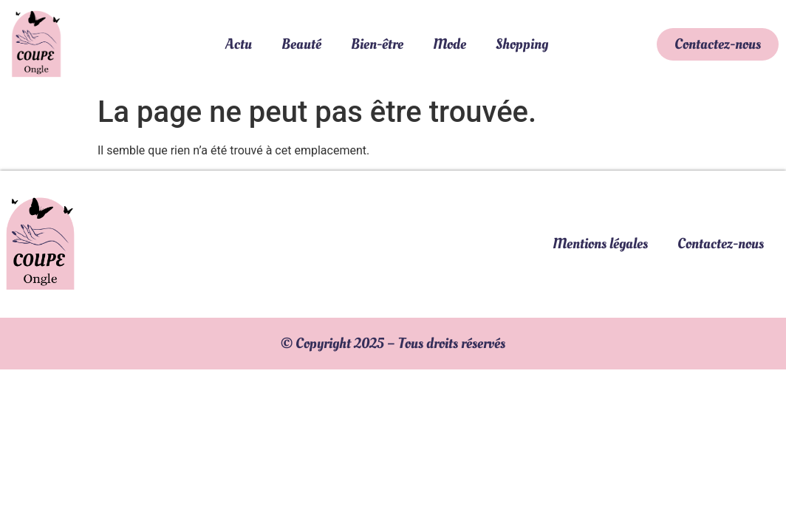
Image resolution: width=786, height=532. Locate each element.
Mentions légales (600, 244)
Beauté (301, 44)
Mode (450, 44)
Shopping (522, 44)
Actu (239, 44)
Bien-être (377, 44)
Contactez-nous (721, 244)
